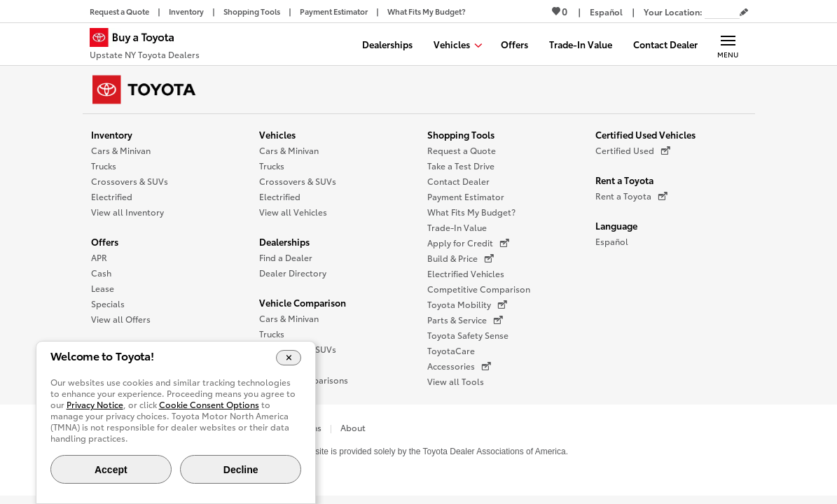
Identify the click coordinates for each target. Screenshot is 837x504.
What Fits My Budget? (471, 212)
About (353, 427)
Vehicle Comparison (303, 302)
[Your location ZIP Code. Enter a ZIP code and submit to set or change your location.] (722, 12)
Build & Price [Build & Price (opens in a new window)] (461, 258)
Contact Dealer (458, 181)
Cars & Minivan (121, 150)
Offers (105, 241)
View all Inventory (127, 212)
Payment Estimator (466, 196)
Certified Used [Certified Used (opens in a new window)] (633, 150)
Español (612, 241)
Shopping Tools (461, 134)
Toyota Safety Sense (468, 335)
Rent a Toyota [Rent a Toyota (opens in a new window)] (631, 196)
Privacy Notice (95, 404)
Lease (103, 288)
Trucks (104, 166)
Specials (108, 303)
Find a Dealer (286, 257)
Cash (101, 273)
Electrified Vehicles (466, 273)
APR (99, 257)
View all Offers (121, 319)
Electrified (112, 196)
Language (616, 225)
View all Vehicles (293, 212)
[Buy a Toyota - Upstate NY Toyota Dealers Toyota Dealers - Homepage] (145, 45)
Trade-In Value (457, 227)
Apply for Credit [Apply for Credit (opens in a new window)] (468, 243)
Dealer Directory (293, 273)
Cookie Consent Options (209, 404)
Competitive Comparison (479, 289)
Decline (241, 470)
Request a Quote (462, 150)
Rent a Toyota (624, 180)
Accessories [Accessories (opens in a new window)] (459, 366)
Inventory (112, 134)
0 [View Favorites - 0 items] (560, 11)
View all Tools (456, 381)
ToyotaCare (451, 350)
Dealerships (284, 241)
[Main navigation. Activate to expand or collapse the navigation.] (728, 44)
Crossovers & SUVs (130, 181)
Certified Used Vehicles (645, 134)
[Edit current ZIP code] (744, 13)
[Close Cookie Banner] (289, 358)
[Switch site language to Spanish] (606, 12)
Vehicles (277, 134)
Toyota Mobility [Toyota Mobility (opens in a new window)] (467, 304)
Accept (111, 470)
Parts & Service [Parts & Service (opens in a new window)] (465, 320)
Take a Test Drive (461, 166)
